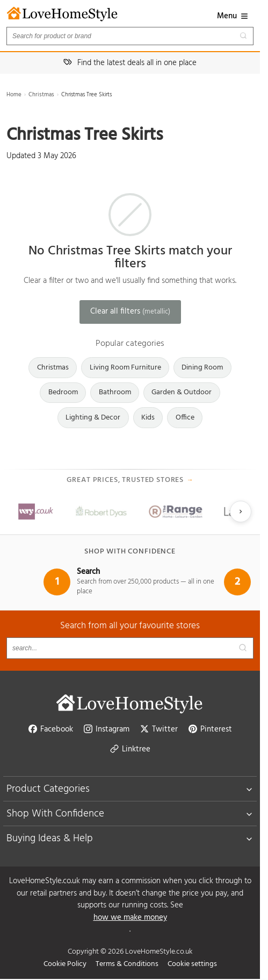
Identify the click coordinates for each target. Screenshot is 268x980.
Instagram (107, 729)
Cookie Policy (65, 964)
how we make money (130, 918)
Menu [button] (233, 16)
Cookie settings (192, 964)
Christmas (41, 95)
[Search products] (130, 36)
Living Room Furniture (125, 368)
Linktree (130, 749)
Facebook (51, 729)
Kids (148, 418)
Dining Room (202, 368)
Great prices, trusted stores (130, 480)
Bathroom (115, 392)
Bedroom (63, 392)
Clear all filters (130, 311)
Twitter (159, 729)
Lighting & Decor (93, 418)
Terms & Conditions (127, 964)
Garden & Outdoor (182, 392)
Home (14, 95)
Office (185, 418)
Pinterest (210, 729)
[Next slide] (241, 512)
